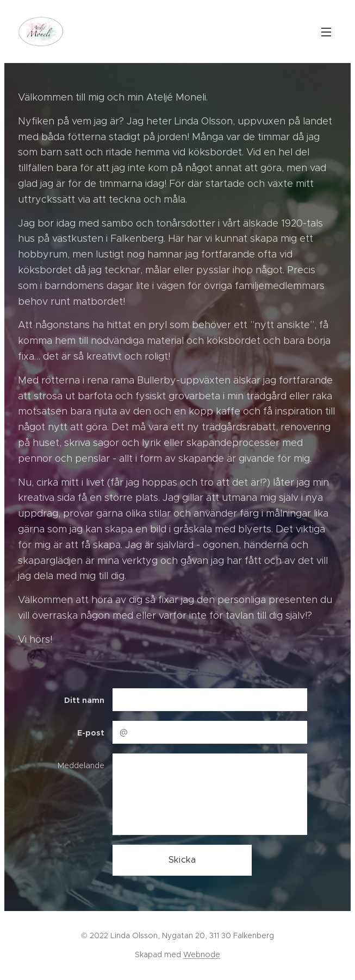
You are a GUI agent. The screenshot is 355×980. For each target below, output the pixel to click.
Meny (326, 32)
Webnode (202, 954)
